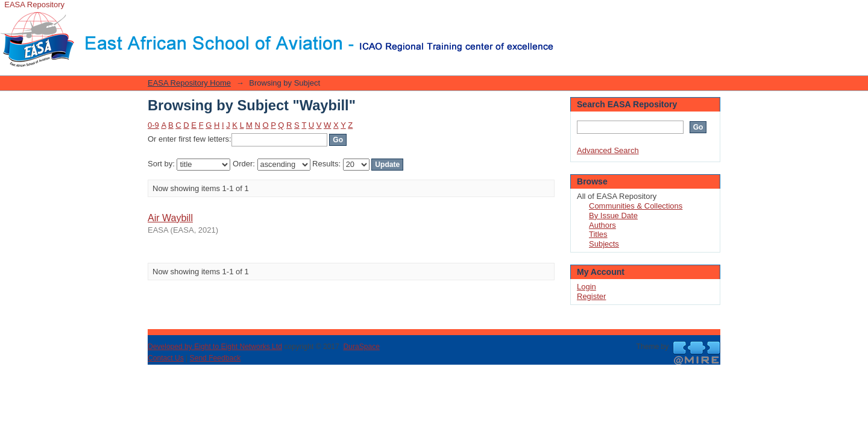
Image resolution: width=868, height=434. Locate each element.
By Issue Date (613, 215)
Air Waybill (170, 218)
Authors (602, 225)
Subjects (604, 244)
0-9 (153, 125)
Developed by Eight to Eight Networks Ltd (215, 347)
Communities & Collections (636, 206)
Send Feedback (215, 358)
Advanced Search (608, 150)
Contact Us (166, 358)
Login (563, 15)
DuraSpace (361, 347)
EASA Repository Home (189, 83)
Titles (598, 234)
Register (591, 296)
